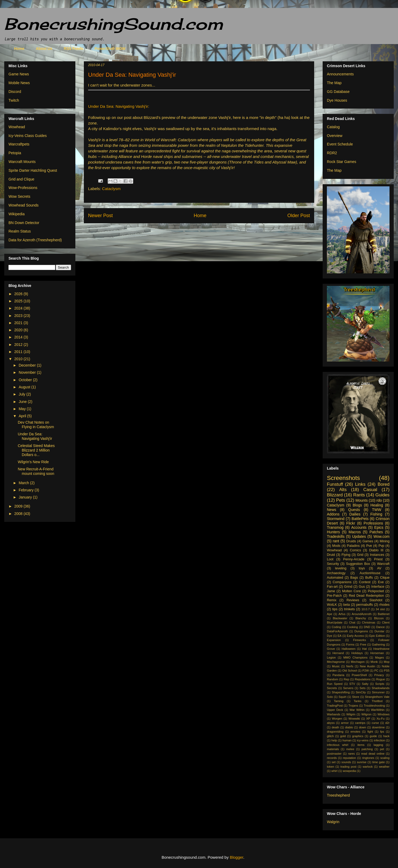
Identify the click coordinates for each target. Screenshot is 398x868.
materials (333, 749)
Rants (359, 495)
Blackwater (340, 618)
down (363, 727)
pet (382, 749)
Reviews (353, 600)
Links (360, 484)
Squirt (342, 697)
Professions (373, 523)
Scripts (380, 684)
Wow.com (382, 536)
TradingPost (335, 706)
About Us (44, 49)
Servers (348, 688)
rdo (379, 500)
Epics (379, 527)
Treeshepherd (338, 795)
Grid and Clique (21, 179)
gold (343, 736)
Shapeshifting (341, 692)
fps (382, 732)
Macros (355, 532)
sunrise (362, 762)
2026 (19, 294)
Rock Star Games (341, 162)
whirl (334, 771)
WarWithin (378, 710)
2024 (19, 308)
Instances (377, 555)
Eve (381, 582)
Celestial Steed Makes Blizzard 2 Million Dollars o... (36, 450)
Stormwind (336, 519)
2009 (19, 506)
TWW (377, 510)
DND (367, 627)
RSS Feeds (73, 49)
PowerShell (359, 675)
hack (386, 736)
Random (332, 679)
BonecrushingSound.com (114, 24)
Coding (336, 627)
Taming (339, 701)
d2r (387, 723)
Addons (333, 514)
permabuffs (365, 605)
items (361, 745)
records (332, 758)
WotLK (332, 605)
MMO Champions (355, 658)
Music (336, 666)
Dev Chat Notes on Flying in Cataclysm (36, 425)
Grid (360, 555)
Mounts (362, 500)
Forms (350, 644)
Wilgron (366, 714)
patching (367, 749)
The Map (334, 83)
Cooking (352, 627)
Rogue (381, 679)
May (23, 409)
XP (368, 719)
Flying (346, 555)
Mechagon (358, 662)
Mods (336, 546)
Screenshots (343, 478)
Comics (355, 550)
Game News (19, 74)
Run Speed (335, 684)
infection (379, 740)
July (22, 394)
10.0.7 (365, 609)
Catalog (333, 127)
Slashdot (376, 600)
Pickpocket (376, 591)
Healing (377, 505)
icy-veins (363, 740)
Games (368, 541)
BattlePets (360, 519)
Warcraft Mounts (22, 162)
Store (356, 697)
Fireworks (360, 640)
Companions (342, 582)
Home (19, 49)
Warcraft (383, 564)
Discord (15, 92)
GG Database (338, 92)
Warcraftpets (19, 144)
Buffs (369, 578)
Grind (348, 587)
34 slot (380, 609)
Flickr (351, 523)
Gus (362, 587)
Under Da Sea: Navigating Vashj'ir (118, 106)
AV (379, 568)
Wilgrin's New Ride (33, 462)
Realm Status (20, 231)
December (28, 365)
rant (336, 541)
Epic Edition (377, 636)
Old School (350, 671)
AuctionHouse (370, 573)
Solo (330, 697)
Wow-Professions (23, 188)
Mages (379, 658)
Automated (335, 578)
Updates (359, 536)
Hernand (338, 653)
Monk (374, 662)
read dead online (373, 754)
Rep (346, 679)
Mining (385, 541)
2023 (19, 316)
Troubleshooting (374, 706)
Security (333, 564)
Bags (354, 578)
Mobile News (19, 83)
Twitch (14, 100)
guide (373, 736)
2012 (19, 345)
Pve (369, 546)
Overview (335, 136)
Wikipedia (17, 214)
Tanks (358, 701)
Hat (364, 649)
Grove (331, 649)
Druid (331, 555)
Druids (351, 541)
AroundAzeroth (362, 614)
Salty (365, 684)
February (27, 490)
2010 (19, 359)
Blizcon (379, 618)
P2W (366, 671)
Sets (362, 688)
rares (352, 754)
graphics (358, 736)
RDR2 (332, 153)
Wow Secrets (19, 196)
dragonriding (335, 732)
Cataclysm (111, 189)
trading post (348, 767)
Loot (330, 559)
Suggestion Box (358, 564)
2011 (19, 352)
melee (350, 749)
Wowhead (17, 127)
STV (352, 684)
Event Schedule (340, 144)
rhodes (385, 605)
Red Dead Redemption (366, 596)
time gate (378, 762)
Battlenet (384, 614)
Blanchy (361, 618)
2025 (19, 301)
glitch (330, 736)
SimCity (361, 692)
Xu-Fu (380, 719)
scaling (385, 758)
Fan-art (332, 587)
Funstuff (335, 484)
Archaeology (336, 573)
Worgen (337, 719)
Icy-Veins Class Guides (28, 136)
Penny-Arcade (354, 559)
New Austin (367, 666)
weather (384, 767)
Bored (384, 484)
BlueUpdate (335, 622)
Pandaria (338, 675)
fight (370, 732)
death (335, 727)
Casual (370, 490)
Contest (365, 582)
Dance (380, 627)
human (347, 740)
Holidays (357, 653)
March (24, 483)
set (334, 762)
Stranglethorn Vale (377, 697)
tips (335, 609)
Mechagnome (336, 662)
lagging (378, 745)
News (332, 510)
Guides (382, 495)
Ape (330, 614)
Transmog (335, 527)
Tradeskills (336, 536)
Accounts (359, 527)
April (23, 416)
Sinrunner (378, 692)
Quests (354, 510)
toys (362, 568)
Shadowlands (381, 688)
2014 (19, 337)
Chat (352, 622)
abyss (331, 723)
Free (363, 644)
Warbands (334, 714)
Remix (332, 600)
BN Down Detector (24, 223)
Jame (331, 591)
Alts (343, 490)
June (23, 402)
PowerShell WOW (110, 49)
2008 (19, 514)
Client (386, 622)
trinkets (350, 609)
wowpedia (349, 771)
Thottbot (377, 701)
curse (375, 723)
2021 (19, 323)
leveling (341, 568)
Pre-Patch (334, 596)
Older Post (299, 216)
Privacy (379, 675)
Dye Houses (337, 100)
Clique (385, 578)
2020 (19, 330)
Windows (384, 714)
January (26, 497)
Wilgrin (351, 714)
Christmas (369, 622)
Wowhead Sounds (23, 205)
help (334, 740)
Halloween (348, 649)
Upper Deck (335, 710)
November (28, 372)
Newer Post (100, 216)
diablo (349, 727)
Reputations (363, 679)
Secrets (332, 688)
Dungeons (361, 631)
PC (377, 671)
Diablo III (376, 550)
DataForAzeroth (337, 631)
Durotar (379, 631)
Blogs (357, 505)
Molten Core (351, 591)
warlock (368, 767)
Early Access (355, 636)
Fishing (376, 514)
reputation (349, 758)
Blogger (237, 857)
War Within (357, 710)
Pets (341, 500)
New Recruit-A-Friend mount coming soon (36, 471)
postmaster (334, 754)
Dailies (355, 514)
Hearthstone (381, 649)
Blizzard (335, 495)
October (26, 380)
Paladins (353, 546)
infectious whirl (338, 745)
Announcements (340, 74)
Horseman (377, 653)
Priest (378, 559)
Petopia (15, 153)
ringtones (368, 758)
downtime (378, 727)
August (25, 387)
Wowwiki (354, 719)
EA (339, 636)
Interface (378, 587)
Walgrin (333, 822)
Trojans (353, 706)
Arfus (342, 614)
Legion (331, 658)
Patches (376, 532)
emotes (355, 732)
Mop (387, 662)
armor (345, 723)
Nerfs (350, 666)
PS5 (387, 671)
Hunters (333, 532)
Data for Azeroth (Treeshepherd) (35, 240)
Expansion (334, 640)
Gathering (378, 644)
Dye (330, 636)
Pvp (381, 546)
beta (347, 605)
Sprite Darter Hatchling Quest (33, 170)
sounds (346, 762)
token (330, 767)
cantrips (360, 723)
